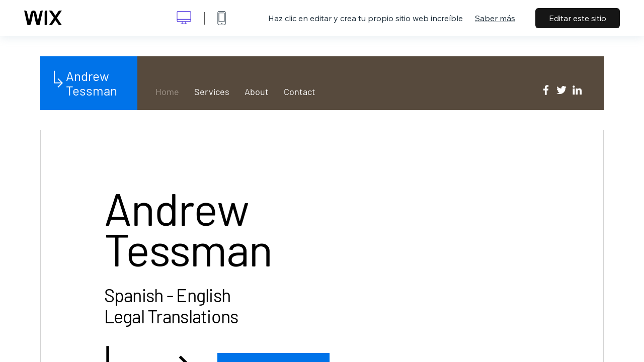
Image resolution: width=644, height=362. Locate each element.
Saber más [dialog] (495, 18)
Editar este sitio (578, 18)
